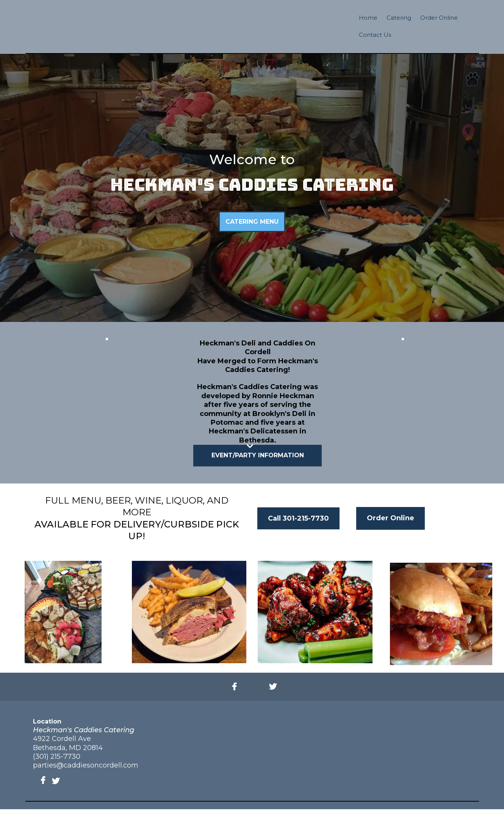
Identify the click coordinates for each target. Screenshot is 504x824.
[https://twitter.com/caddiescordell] (275, 702)
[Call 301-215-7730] (298, 533)
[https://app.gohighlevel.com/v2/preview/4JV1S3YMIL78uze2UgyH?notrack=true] (403, 389)
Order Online (439, 18)
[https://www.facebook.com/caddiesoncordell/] (236, 702)
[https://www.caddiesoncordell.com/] (101, 34)
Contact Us (375, 35)
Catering (399, 18)
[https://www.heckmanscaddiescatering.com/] (252, 29)
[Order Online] (391, 533)
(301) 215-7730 (57, 771)
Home (368, 18)
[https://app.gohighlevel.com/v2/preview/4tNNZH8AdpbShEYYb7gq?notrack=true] (107, 391)
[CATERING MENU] (252, 236)
